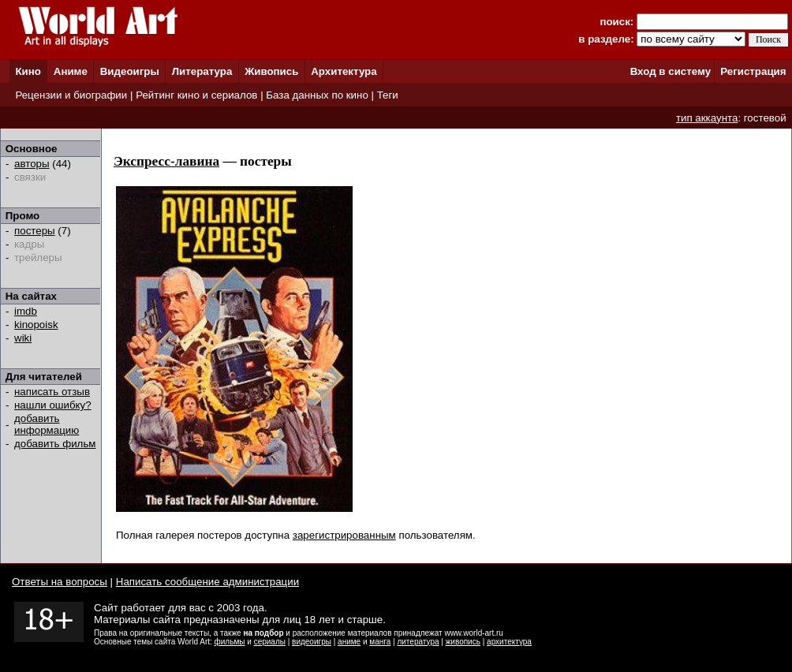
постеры (35, 231)
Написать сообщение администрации (207, 582)
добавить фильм (55, 444)
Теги (388, 95)
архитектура (509, 642)
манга (380, 642)
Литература (202, 71)
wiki (23, 338)
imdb (26, 311)
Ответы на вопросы (60, 582)
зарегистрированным (344, 535)
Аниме (71, 71)
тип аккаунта (707, 118)
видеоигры (312, 642)
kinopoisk (36, 325)
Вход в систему (671, 71)
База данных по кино (317, 95)
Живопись (271, 71)
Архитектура (344, 71)
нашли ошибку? (53, 405)
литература (418, 642)
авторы (32, 164)
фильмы (230, 642)
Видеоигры (130, 71)
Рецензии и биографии (71, 95)
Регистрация (753, 71)
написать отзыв (52, 392)
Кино (28, 71)
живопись (463, 642)
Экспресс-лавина (166, 161)
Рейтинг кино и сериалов (196, 95)
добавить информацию (47, 424)
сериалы (270, 642)
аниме (349, 642)
